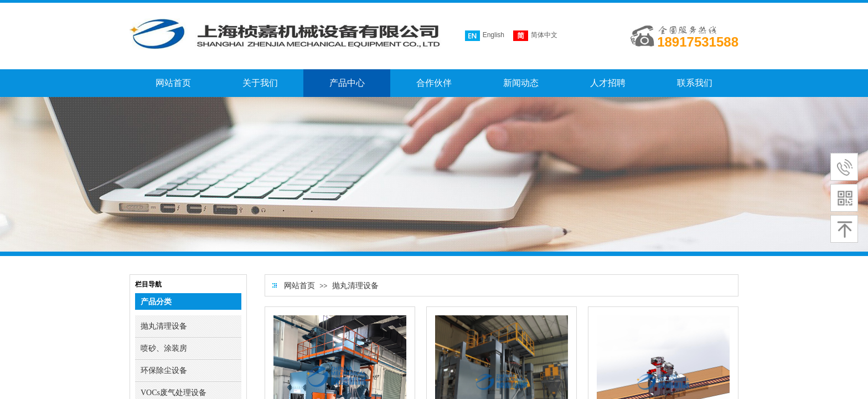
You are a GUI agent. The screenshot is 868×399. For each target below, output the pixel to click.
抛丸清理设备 (355, 286)
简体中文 (535, 36)
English (485, 36)
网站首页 (299, 286)
